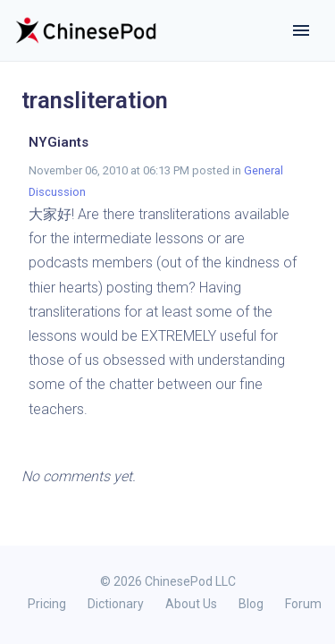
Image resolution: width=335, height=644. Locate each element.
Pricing (47, 604)
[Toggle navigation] (301, 30)
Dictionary (116, 604)
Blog (251, 604)
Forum (303, 604)
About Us (191, 604)
